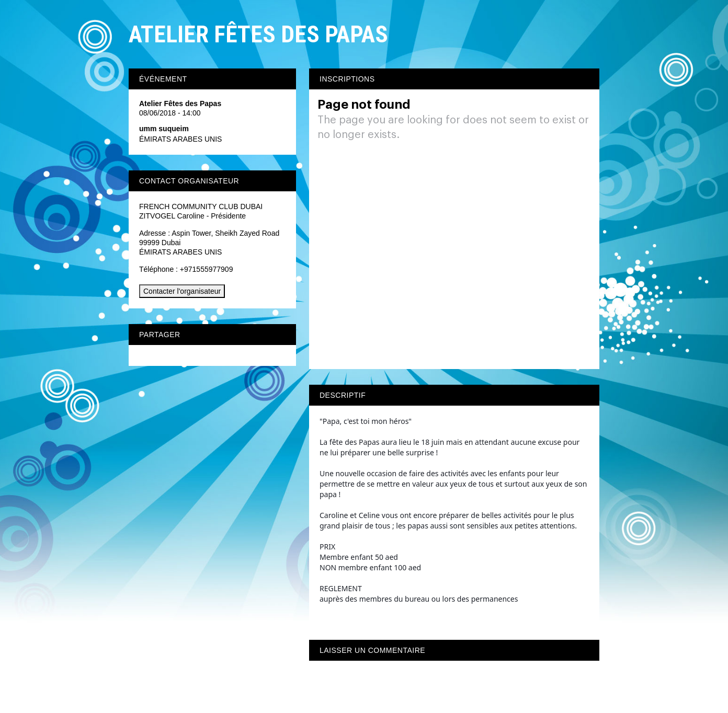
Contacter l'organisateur (182, 291)
